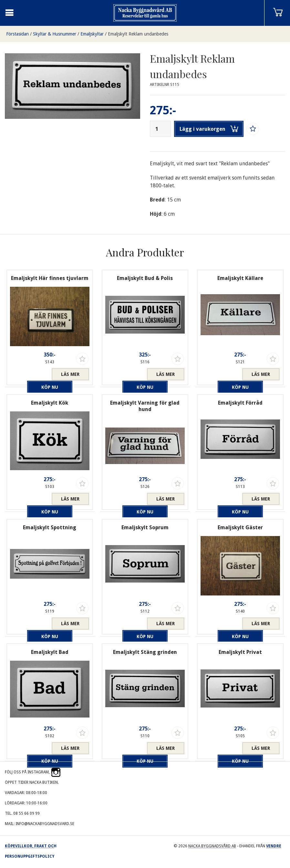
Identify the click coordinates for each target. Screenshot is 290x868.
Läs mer (70, 374)
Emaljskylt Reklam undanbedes (138, 34)
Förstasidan (17, 34)
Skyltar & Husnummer (55, 34)
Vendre (274, 846)
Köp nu (31, 374)
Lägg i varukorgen (209, 129)
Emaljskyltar (92, 34)
